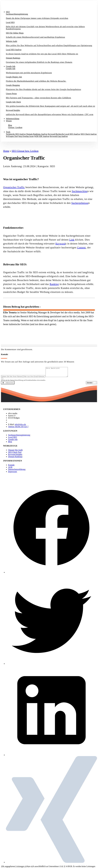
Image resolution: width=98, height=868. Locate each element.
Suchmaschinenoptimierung (19, 437)
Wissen (9, 121)
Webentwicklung (13, 119)
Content (81, 248)
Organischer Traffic (14, 187)
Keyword (60, 244)
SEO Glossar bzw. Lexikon (25, 151)
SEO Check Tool (15, 454)
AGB (10, 469)
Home (6, 151)
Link (72, 240)
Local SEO (12, 439)
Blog (10, 443)
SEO (8, 12)
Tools (8, 132)
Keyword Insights (15, 456)
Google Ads (11, 66)
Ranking (54, 284)
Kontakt (6, 140)
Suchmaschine (80, 191)
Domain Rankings (15, 458)
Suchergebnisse (80, 203)
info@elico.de (20, 426)
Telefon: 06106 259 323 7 (18, 428)
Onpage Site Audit (15, 452)
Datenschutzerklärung (17, 471)
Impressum (12, 473)
